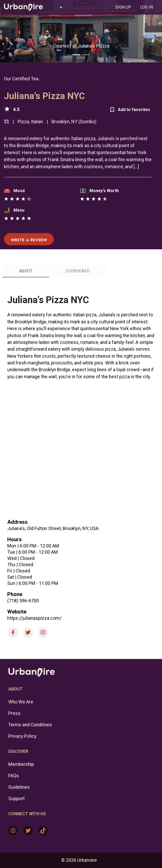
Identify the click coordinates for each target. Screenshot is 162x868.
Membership (21, 764)
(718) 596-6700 (23, 601)
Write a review (29, 240)
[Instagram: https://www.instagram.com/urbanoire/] (13, 831)
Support (16, 799)
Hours (15, 539)
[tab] (123, 7)
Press (14, 713)
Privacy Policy (22, 736)
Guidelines (19, 787)
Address (17, 522)
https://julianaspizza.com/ (34, 618)
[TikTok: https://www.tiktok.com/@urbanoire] (43, 831)
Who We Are (21, 702)
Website (17, 612)
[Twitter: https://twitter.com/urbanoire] (28, 831)
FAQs (14, 776)
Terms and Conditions (30, 725)
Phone (15, 594)
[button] (59, 7)
